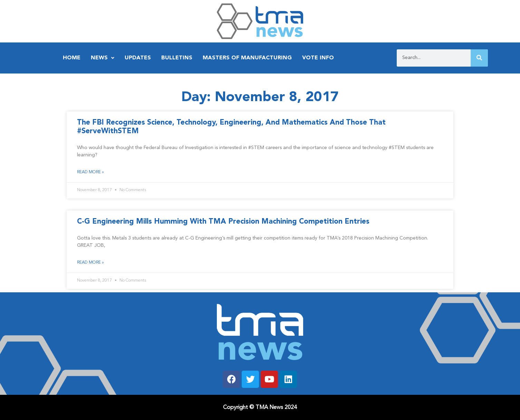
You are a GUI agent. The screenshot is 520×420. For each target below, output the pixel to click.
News (103, 58)
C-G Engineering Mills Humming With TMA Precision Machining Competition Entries (223, 222)
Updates (138, 58)
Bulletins (177, 58)
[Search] (479, 58)
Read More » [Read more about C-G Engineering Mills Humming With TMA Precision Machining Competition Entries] (90, 263)
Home (72, 58)
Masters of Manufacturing (247, 58)
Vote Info (318, 58)
